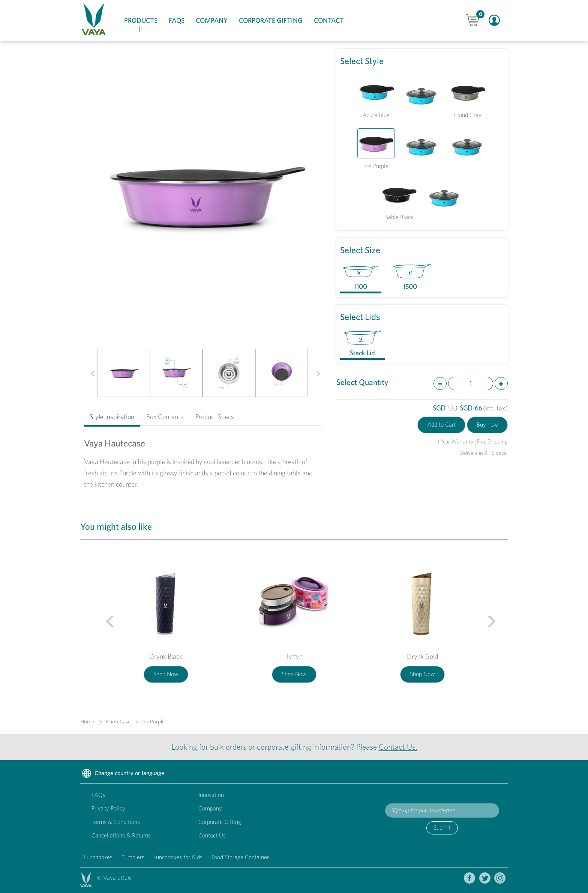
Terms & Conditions (116, 822)
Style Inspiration (112, 417)
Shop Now (166, 674)
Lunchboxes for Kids (178, 857)
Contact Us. (398, 747)
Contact (329, 20)
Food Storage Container (240, 857)
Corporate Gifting (271, 20)
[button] (90, 373)
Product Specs (215, 417)
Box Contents (165, 417)
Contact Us (212, 835)
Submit (442, 828)
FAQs (177, 20)
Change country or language (122, 774)
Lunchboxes (98, 857)
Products (144, 25)
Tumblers (133, 857)
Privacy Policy (108, 808)
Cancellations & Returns (121, 835)
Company (212, 20)
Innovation (211, 795)
